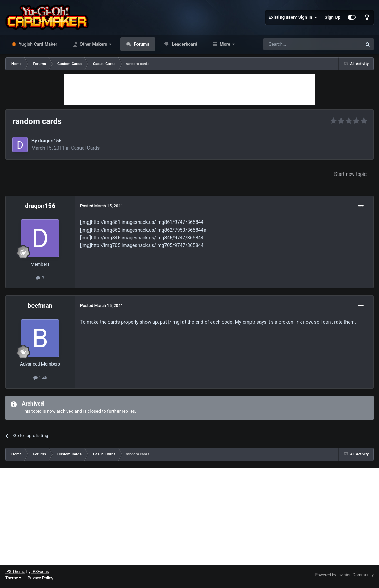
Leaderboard (184, 44)
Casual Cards (86, 148)
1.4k (40, 378)
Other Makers (94, 44)
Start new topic (350, 174)
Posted (102, 206)
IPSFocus (40, 572)
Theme (13, 578)
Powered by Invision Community (344, 575)
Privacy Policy (40, 578)
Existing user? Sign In (293, 17)
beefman (40, 306)
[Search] (296, 44)
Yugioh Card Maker (37, 44)
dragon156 (50, 141)
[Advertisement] (190, 89)
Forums (141, 44)
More (225, 44)
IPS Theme (15, 572)
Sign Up (333, 17)
